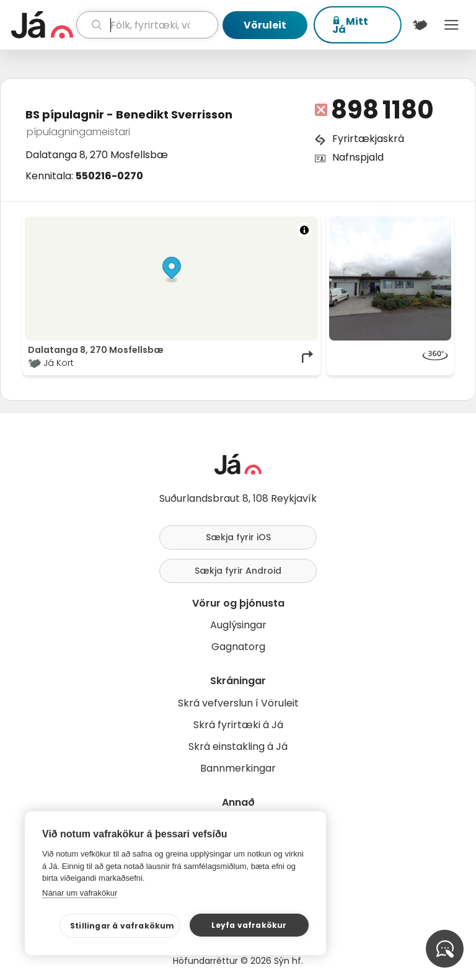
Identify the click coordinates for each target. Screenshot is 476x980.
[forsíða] (42, 25)
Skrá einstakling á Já (238, 746)
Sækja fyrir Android (238, 571)
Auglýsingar (238, 625)
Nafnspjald (358, 157)
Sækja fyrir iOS (238, 537)
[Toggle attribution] (304, 230)
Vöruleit (265, 25)
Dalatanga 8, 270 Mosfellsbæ (97, 155)
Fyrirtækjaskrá (368, 139)
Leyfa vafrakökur (249, 925)
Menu (452, 25)
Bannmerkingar (238, 768)
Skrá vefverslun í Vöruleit (238, 703)
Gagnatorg (238, 647)
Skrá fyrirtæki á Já (238, 725)
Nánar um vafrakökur (80, 893)
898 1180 (382, 110)
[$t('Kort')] (420, 25)
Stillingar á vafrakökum (122, 926)
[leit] (147, 25)
